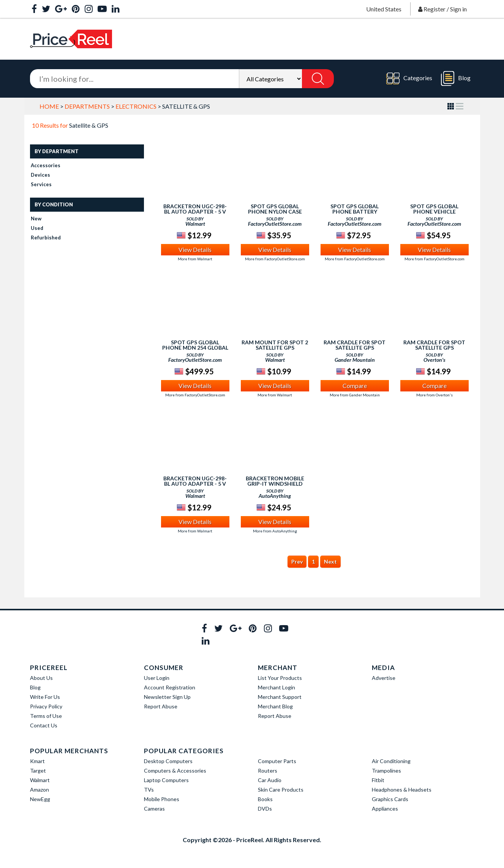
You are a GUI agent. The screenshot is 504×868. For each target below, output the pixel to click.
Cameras (154, 809)
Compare (355, 386)
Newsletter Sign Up (167, 697)
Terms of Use (46, 716)
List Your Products (280, 678)
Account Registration (170, 687)
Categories (409, 78)
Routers (268, 771)
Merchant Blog (275, 706)
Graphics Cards (390, 799)
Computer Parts (277, 761)
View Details (195, 249)
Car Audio (270, 780)
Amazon (39, 790)
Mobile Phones (162, 799)
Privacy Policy (46, 706)
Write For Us (45, 697)
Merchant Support (280, 697)
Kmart (37, 761)
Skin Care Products (281, 790)
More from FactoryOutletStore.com (275, 259)
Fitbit (378, 780)
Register (434, 9)
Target (38, 771)
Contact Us (44, 725)
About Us (41, 678)
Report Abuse (161, 706)
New (36, 219)
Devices (40, 175)
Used (37, 228)
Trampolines (386, 771)
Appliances (385, 809)
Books (265, 799)
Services (41, 184)
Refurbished (46, 238)
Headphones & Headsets (402, 790)
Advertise (384, 678)
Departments (87, 106)
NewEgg (40, 799)
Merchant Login (276, 687)
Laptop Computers (166, 780)
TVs (149, 790)
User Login (157, 678)
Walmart (40, 780)
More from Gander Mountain (355, 395)
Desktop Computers (168, 761)
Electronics (136, 106)
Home (49, 106)
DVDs (265, 809)
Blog (456, 78)
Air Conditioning (391, 761)
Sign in (458, 9)
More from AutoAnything (275, 531)
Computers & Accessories (175, 771)
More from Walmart (195, 259)
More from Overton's (434, 395)
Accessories (46, 165)
